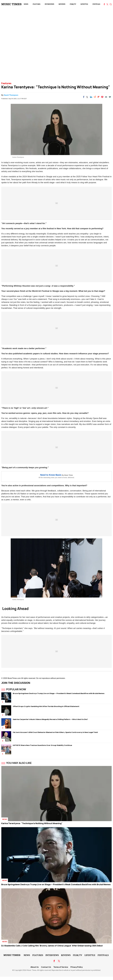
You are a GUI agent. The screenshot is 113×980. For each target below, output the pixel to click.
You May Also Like (19, 763)
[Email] (106, 97)
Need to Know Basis (51, 475)
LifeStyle (84, 4)
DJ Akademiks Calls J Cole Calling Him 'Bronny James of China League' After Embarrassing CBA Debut (52, 946)
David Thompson (11, 95)
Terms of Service (61, 967)
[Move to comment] (110, 97)
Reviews (62, 4)
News (26, 4)
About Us (35, 967)
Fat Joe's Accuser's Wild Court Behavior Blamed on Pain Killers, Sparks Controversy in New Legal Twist (55, 732)
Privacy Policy (77, 967)
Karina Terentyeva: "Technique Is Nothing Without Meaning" (32, 823)
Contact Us (46, 967)
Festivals (96, 4)
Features (36, 4)
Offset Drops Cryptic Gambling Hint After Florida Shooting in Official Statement (46, 706)
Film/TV (73, 4)
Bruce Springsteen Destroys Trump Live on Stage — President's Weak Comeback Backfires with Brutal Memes (59, 693)
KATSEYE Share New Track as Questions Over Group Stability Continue (42, 745)
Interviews (49, 4)
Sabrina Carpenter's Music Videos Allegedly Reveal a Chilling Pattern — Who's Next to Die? (50, 719)
